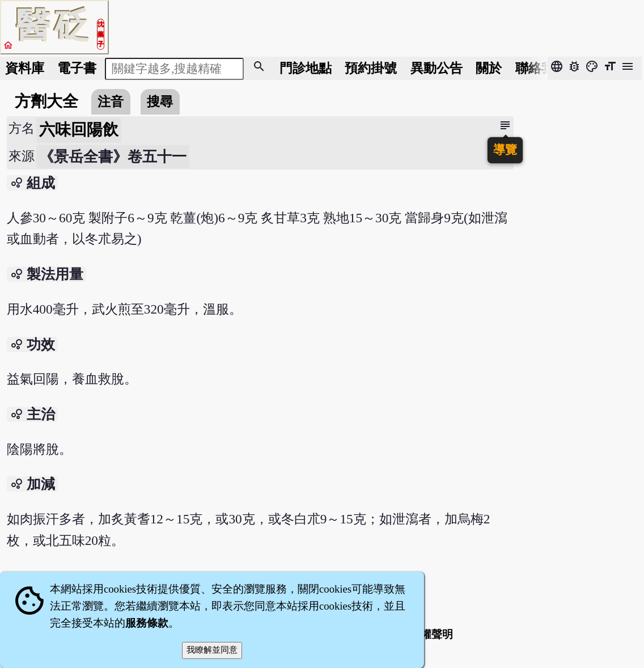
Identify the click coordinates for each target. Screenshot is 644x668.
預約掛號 (371, 68)
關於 (489, 68)
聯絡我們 (541, 68)
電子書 (77, 68)
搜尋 (160, 102)
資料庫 (25, 68)
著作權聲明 (426, 634)
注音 (111, 102)
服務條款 (147, 623)
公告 (437, 68)
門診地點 (306, 68)
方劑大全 (46, 101)
